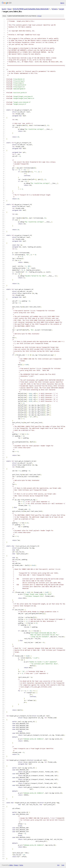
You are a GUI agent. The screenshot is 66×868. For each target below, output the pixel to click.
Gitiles (11, 865)
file (39, 16)
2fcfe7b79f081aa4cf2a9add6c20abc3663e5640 (31, 9)
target (62, 9)
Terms (21, 865)
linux (9, 9)
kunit (4, 9)
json (63, 865)
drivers (55, 9)
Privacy (16, 865)
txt (58, 865)
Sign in (62, 3)
